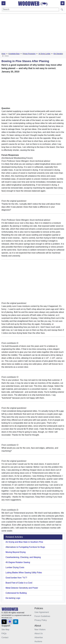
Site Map (5, 630)
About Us (39, 633)
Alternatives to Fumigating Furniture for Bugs (25, 547)
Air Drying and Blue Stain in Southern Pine (24, 542)
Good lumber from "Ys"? (16, 578)
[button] (4, 622)
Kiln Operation (58, 54)
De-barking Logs (13, 598)
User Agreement (42, 612)
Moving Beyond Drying (16, 552)
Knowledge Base (14, 54)
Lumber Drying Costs (15, 567)
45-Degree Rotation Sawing (18, 562)
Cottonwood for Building (16, 593)
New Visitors (40, 630)
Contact (5, 637)
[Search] (31, 10)
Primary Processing (29, 54)
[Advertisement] (34, 32)
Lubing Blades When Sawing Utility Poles (24, 573)
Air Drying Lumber (44, 54)
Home (3, 54)
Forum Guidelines (42, 616)
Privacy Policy (41, 620)
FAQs (4, 633)
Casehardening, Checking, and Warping (23, 557)
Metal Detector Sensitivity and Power (22, 588)
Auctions (38, 641)
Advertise (39, 637)
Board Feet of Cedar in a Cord (19, 583)
